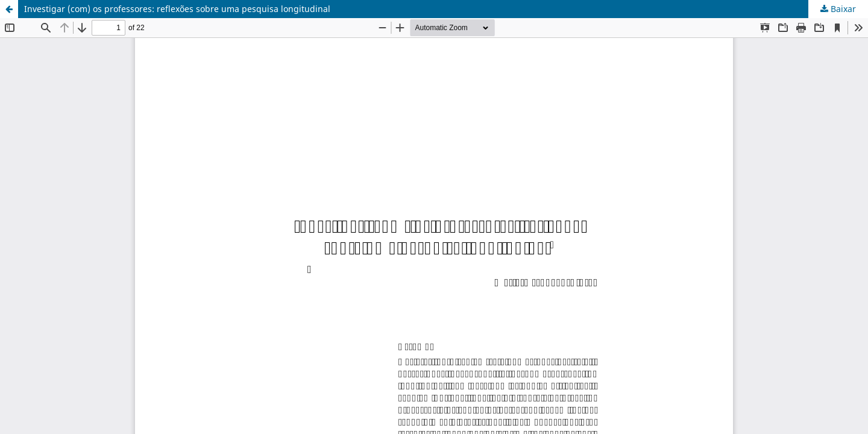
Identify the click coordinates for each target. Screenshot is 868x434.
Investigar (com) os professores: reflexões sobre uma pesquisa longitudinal (177, 9)
